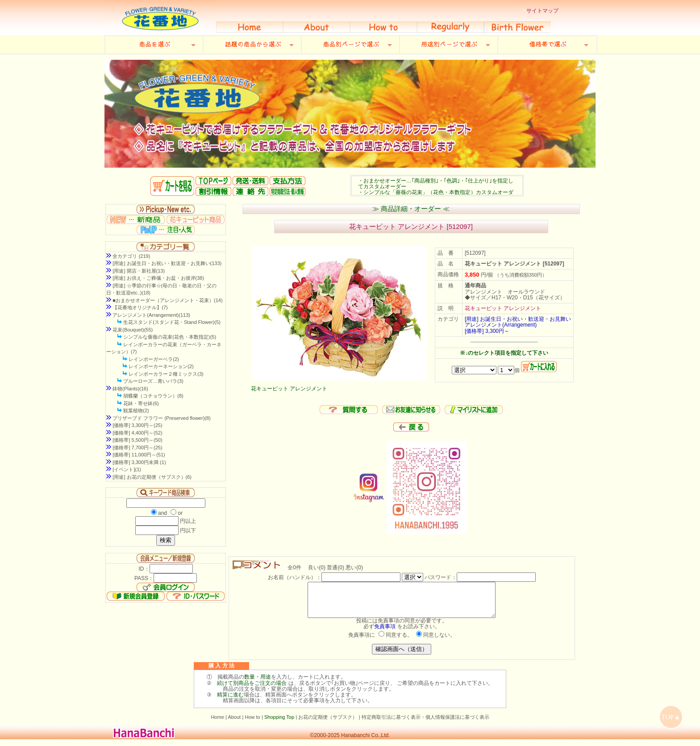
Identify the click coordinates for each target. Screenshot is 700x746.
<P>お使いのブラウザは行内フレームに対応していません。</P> (437, 186)
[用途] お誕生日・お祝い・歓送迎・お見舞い (518, 319)
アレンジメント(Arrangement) (501, 325)
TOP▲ (671, 717)
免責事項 (385, 633)
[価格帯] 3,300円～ (487, 331)
